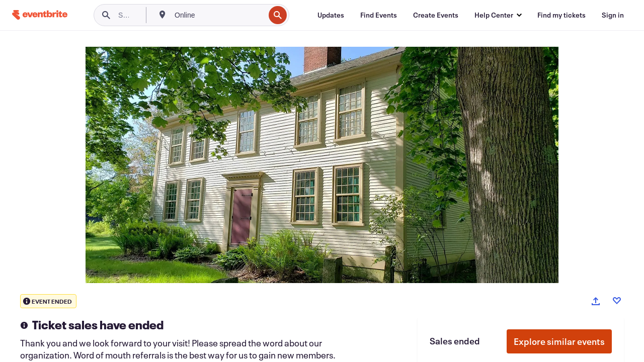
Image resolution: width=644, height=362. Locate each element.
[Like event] (617, 301)
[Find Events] (379, 15)
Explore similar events (559, 341)
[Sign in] (613, 15)
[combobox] (219, 15)
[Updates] (331, 15)
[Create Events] (436, 15)
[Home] (40, 15)
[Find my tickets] (561, 15)
